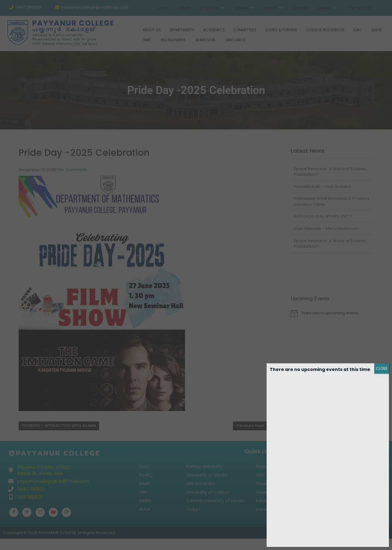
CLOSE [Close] (382, 368)
